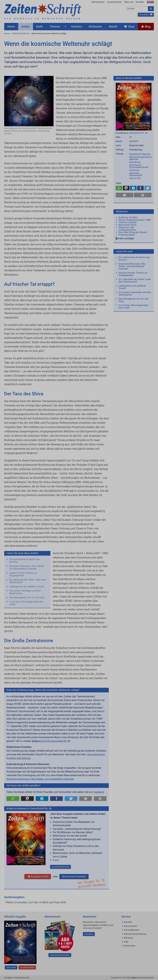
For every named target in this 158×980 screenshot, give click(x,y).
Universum (134, 170)
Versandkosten (132, 930)
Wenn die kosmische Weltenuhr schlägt (49, 33)
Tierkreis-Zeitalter (128, 222)
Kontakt (140, 2)
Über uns (129, 2)
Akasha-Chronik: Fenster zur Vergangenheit (23, 574)
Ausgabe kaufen (38, 877)
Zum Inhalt (11, 967)
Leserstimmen (114, 2)
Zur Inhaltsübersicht (60, 867)
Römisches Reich (127, 225)
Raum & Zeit (135, 178)
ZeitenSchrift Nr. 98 (20, 33)
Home (7, 33)
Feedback (99, 792)
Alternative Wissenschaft (136, 174)
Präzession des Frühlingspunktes (127, 229)
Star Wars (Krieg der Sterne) (133, 232)
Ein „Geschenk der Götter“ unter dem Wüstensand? (28, 581)
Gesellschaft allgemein (140, 154)
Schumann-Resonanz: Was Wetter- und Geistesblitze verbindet (27, 567)
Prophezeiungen (127, 235)
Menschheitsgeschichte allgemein (140, 158)
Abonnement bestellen (74, 877)
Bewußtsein (135, 162)
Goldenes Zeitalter (128, 217)
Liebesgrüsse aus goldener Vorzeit (27, 587)
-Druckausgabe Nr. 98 (51, 741)
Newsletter (146, 15)
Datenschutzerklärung (135, 934)
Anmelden (89, 934)
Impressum (130, 946)
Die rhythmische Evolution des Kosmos (24, 561)
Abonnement (98, 2)
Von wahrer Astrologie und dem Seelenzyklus (25, 592)
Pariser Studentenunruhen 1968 (134, 220)
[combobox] (137, 9)
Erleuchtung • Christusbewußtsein (139, 166)
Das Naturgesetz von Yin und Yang (27, 597)
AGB (126, 942)
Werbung (128, 938)
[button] (13, 799)
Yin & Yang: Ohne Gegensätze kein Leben (26, 603)
